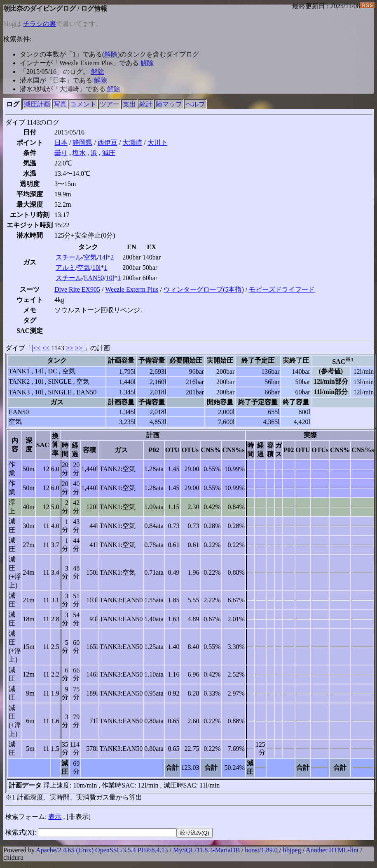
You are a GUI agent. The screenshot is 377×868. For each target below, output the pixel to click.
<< (46, 348)
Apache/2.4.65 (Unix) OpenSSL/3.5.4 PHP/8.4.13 (102, 850)
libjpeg (292, 850)
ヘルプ (195, 104)
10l (96, 268)
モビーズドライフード (282, 289)
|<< (36, 348)
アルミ (66, 268)
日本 (61, 143)
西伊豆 (108, 143)
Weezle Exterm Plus (132, 289)
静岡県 (82, 143)
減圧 (109, 153)
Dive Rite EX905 (77, 289)
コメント (83, 104)
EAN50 (94, 278)
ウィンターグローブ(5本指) (204, 289)
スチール (69, 257)
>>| (79, 348)
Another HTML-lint (332, 850)
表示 (55, 817)
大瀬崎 (132, 143)
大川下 (157, 143)
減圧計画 (37, 104)
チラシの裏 (40, 24)
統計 (146, 104)
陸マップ (169, 104)
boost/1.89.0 (261, 850)
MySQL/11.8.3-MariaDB (206, 850)
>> (70, 348)
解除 (111, 54)
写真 (60, 104)
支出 (129, 104)
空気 (90, 257)
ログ (13, 104)
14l (103, 257)
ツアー (110, 104)
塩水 (79, 153)
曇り (61, 153)
